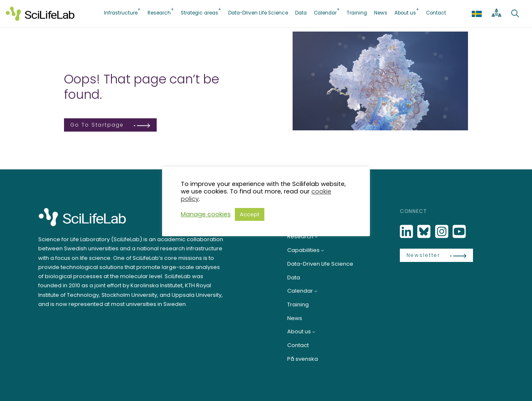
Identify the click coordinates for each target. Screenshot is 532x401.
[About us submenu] (314, 332)
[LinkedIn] (407, 232)
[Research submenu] (316, 237)
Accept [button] (250, 214)
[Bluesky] (425, 232)
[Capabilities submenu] (323, 250)
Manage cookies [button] (206, 214)
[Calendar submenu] (316, 291)
